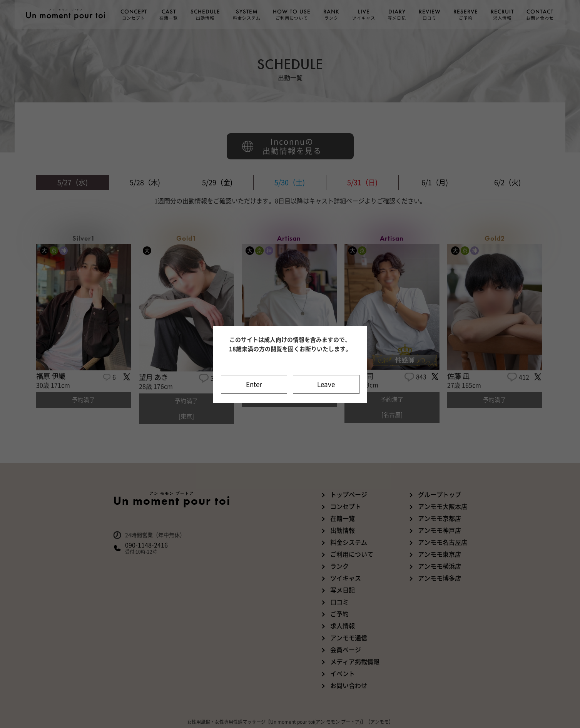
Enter (254, 384)
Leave (326, 384)
